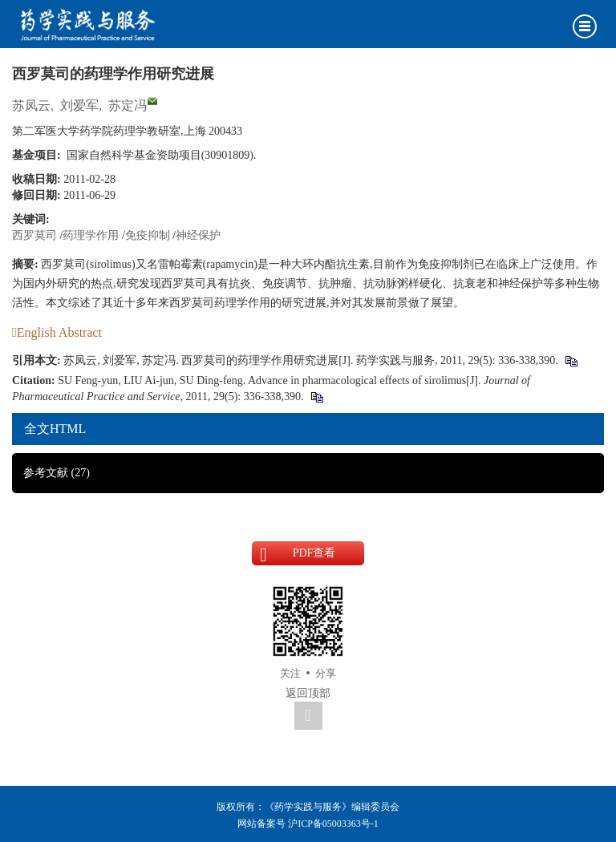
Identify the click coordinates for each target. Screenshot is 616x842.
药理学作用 (91, 235)
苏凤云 (31, 105)
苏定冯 (128, 105)
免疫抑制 (148, 235)
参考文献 (57, 473)
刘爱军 (79, 105)
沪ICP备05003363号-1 (333, 824)
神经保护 (198, 235)
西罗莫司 (34, 235)
